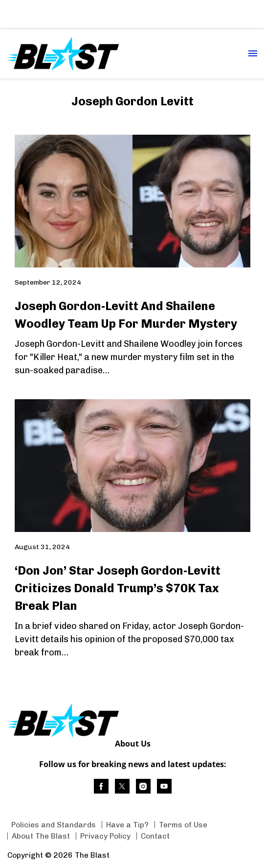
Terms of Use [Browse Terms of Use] (183, 825)
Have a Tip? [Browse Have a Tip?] (127, 825)
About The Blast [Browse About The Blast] (41, 836)
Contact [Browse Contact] (155, 836)
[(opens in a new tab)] (101, 786)
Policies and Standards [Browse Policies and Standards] (54, 825)
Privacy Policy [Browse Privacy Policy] (105, 836)
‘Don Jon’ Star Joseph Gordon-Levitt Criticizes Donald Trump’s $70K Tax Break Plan (118, 588)
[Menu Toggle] (253, 54)
